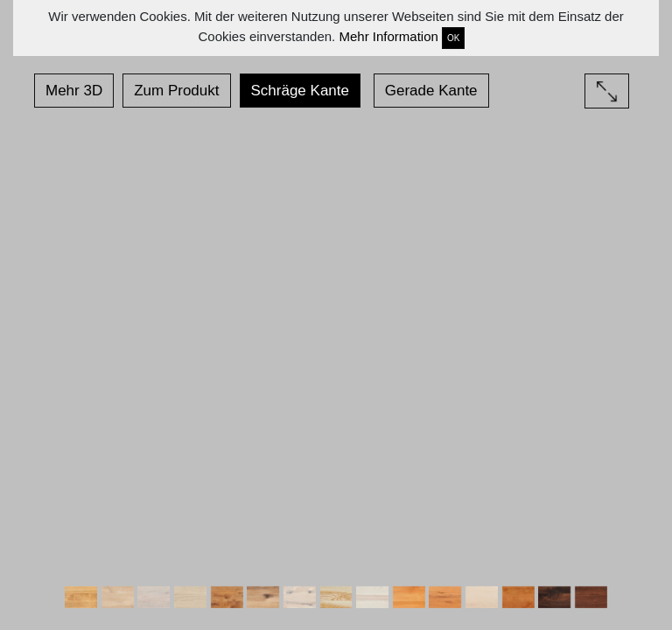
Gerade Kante (431, 91)
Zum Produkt (176, 91)
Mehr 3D (74, 91)
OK (453, 38)
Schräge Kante (300, 91)
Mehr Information (388, 36)
